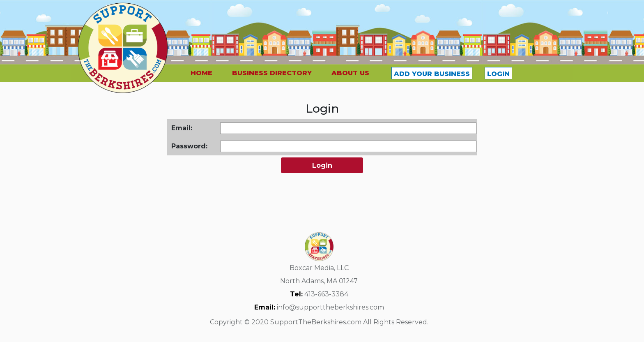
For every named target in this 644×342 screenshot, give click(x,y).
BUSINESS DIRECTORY (272, 73)
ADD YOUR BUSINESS (432, 74)
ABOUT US (350, 73)
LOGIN (498, 74)
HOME (201, 73)
